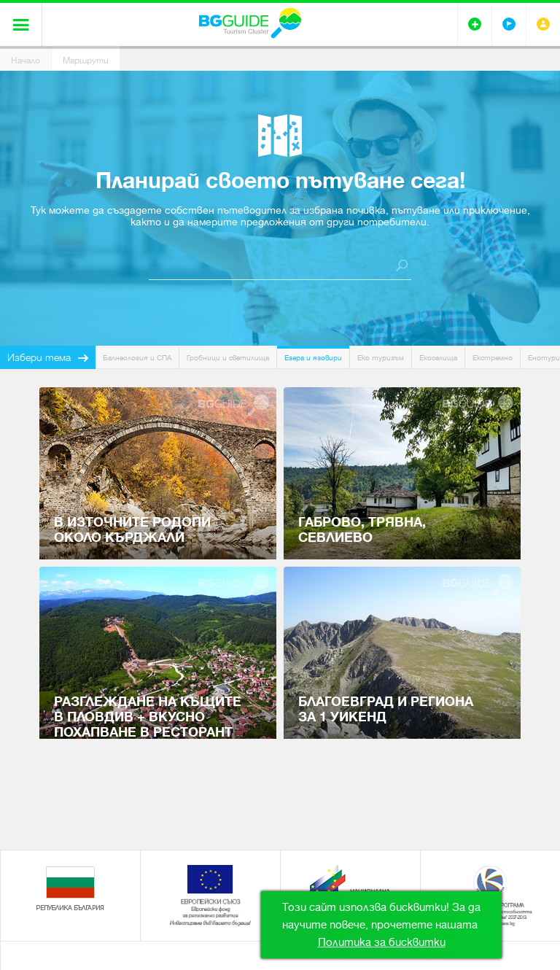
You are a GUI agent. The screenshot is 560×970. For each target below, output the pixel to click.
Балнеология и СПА (137, 358)
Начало (26, 61)
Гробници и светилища (228, 358)
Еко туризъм (381, 358)
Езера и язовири (313, 358)
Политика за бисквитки (382, 942)
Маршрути (86, 61)
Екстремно (493, 358)
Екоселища (438, 358)
